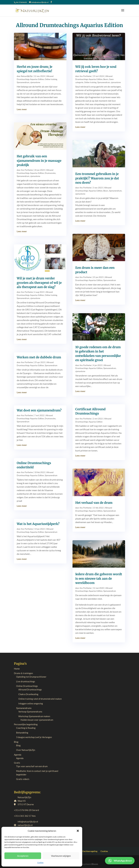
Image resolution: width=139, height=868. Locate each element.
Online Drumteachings (27, 686)
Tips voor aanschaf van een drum (32, 766)
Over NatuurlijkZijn (26, 750)
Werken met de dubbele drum (39, 357)
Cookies (40, 862)
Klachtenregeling (90, 851)
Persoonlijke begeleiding (26, 724)
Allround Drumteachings (30, 689)
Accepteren (23, 856)
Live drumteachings (26, 681)
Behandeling (22, 733)
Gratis (17, 763)
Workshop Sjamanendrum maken (34, 716)
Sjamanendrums (24, 708)
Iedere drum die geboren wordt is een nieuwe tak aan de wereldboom (99, 578)
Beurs (106, 79)
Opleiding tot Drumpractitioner (31, 677)
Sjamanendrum (23, 82)
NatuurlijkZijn (27, 76)
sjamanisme (35, 82)
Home (17, 669)
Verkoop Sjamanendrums (30, 712)
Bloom (95, 864)
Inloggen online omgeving (31, 703)
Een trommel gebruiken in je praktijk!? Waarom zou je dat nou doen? (97, 178)
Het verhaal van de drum (94, 503)
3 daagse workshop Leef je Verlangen (34, 737)
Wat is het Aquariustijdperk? (38, 524)
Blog (16, 742)
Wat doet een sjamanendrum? (39, 410)
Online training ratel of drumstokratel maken (40, 699)
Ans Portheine (27, 170)
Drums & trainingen (23, 673)
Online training (51, 79)
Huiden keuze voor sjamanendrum (37, 720)
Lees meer (22, 109)
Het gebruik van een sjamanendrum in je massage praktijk (39, 161)
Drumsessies (50, 173)
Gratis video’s (23, 779)
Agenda (18, 755)
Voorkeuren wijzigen (61, 856)
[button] (78, 831)
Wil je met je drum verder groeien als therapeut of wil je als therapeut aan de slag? (39, 283)
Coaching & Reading (26, 728)
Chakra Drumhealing (28, 694)
